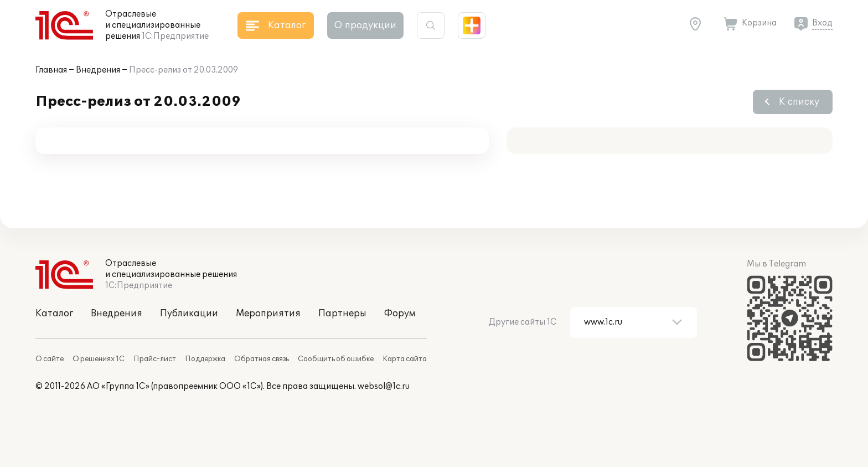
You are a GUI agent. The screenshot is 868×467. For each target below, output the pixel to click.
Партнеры (342, 314)
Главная (51, 70)
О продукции (365, 25)
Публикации (189, 314)
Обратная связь (262, 359)
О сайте (50, 359)
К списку (799, 102)
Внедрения (98, 70)
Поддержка (205, 359)
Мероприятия (268, 314)
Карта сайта (405, 359)
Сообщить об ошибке (336, 359)
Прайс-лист (155, 359)
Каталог (54, 314)
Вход (822, 23)
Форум (400, 314)
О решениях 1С (99, 359)
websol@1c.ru (384, 386)
